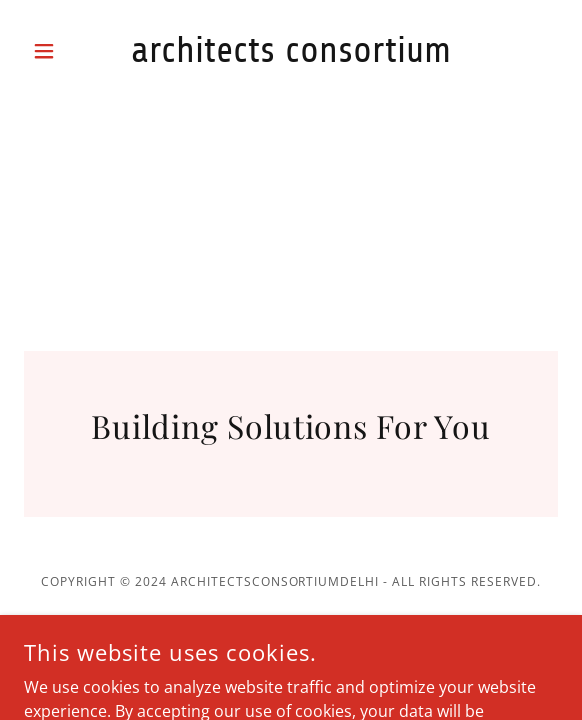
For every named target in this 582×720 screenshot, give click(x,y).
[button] (64, 51)
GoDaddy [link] (275, 623)
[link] (291, 50)
